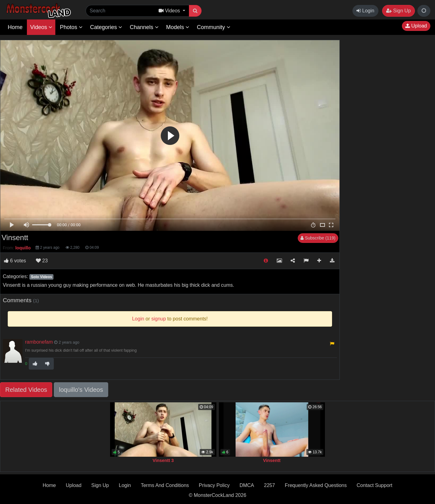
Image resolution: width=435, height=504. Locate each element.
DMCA (247, 485)
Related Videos (26, 390)
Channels (144, 27)
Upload (416, 26)
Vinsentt (272, 460)
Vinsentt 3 (163, 460)
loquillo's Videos (81, 390)
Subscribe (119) (318, 238)
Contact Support (374, 485)
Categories (106, 27)
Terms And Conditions (165, 485)
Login (365, 11)
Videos (41, 27)
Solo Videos (41, 277)
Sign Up (398, 11)
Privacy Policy (214, 485)
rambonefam (39, 342)
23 (42, 261)
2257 (270, 485)
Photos (71, 27)
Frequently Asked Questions (316, 485)
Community (214, 27)
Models (178, 27)
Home (15, 27)
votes (15, 261)
